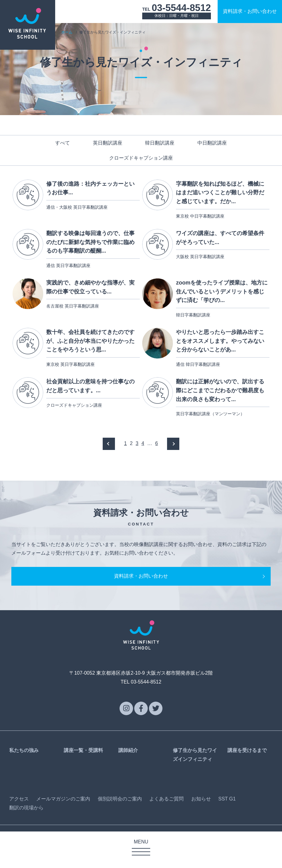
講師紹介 (128, 768)
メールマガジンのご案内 (63, 816)
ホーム (67, 32)
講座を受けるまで (247, 768)
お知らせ (201, 816)
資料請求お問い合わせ (250, 11)
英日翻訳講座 (108, 143)
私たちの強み (24, 768)
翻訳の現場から (26, 825)
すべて (63, 143)
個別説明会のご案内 (120, 816)
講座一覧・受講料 (83, 768)
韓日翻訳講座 (160, 143)
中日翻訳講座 (212, 143)
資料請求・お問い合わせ (141, 594)
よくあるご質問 (166, 816)
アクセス (19, 816)
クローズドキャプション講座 (141, 158)
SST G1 (227, 816)
